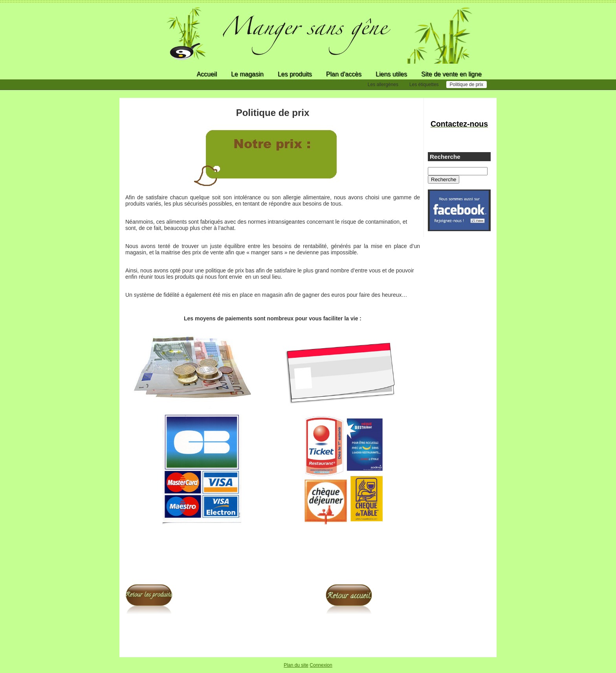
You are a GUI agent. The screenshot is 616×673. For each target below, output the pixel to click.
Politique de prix (467, 85)
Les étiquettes (424, 85)
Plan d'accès (344, 74)
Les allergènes (383, 85)
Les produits (295, 74)
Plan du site (296, 665)
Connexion (321, 665)
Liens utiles (391, 74)
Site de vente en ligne (451, 74)
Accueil (207, 74)
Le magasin (247, 74)
